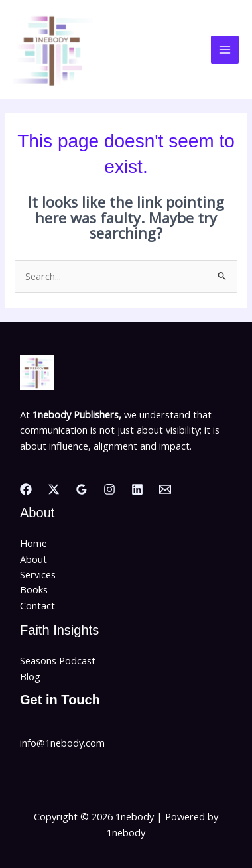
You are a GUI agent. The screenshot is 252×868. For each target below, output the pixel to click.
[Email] (165, 489)
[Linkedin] (137, 489)
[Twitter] (54, 489)
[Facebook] (26, 489)
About (33, 559)
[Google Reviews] (82, 489)
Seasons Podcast (58, 660)
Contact (37, 605)
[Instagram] (109, 489)
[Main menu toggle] (225, 50)
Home (33, 543)
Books (34, 589)
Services (38, 574)
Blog (30, 676)
